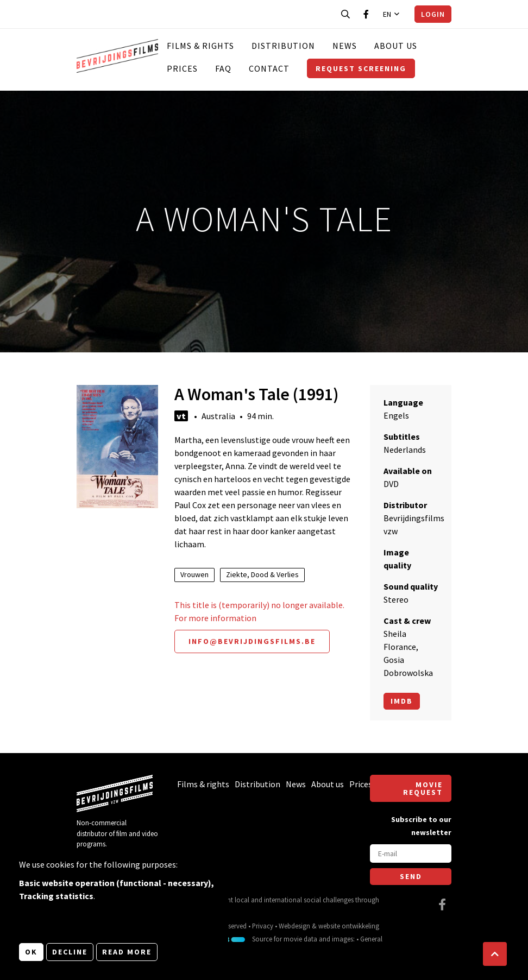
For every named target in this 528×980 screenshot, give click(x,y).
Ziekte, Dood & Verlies (262, 574)
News (345, 46)
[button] (495, 954)
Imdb (402, 701)
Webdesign (294, 926)
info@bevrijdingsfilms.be (252, 641)
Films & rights (200, 46)
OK (31, 952)
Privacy (263, 926)
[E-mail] (411, 853)
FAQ (223, 68)
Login (433, 14)
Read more (127, 952)
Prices (182, 68)
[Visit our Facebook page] (366, 14)
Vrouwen (194, 574)
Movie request (423, 788)
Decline (70, 952)
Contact (269, 68)
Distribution (283, 46)
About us (396, 46)
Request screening (361, 68)
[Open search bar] (345, 14)
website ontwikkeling (349, 926)
